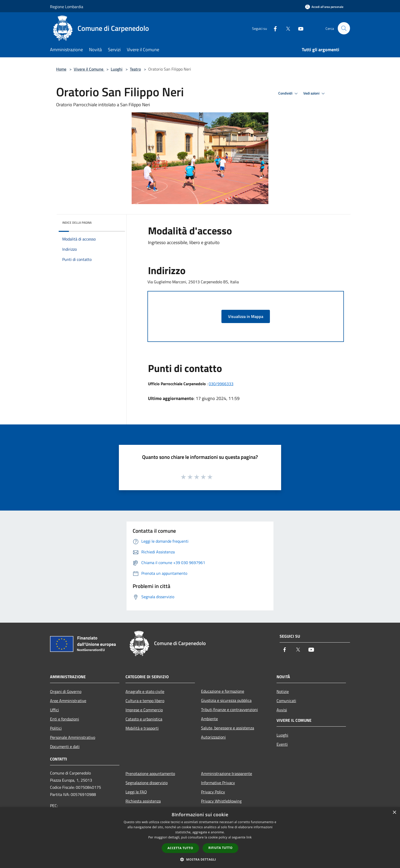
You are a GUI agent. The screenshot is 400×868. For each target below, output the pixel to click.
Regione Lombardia (67, 7)
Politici (56, 728)
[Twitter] (286, 28)
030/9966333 (221, 384)
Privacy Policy (213, 792)
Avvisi (282, 710)
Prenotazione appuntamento (150, 773)
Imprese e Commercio (144, 710)
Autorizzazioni (213, 737)
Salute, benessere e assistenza (228, 728)
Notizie (283, 691)
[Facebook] (273, 28)
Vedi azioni (315, 94)
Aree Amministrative (68, 701)
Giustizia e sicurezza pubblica (226, 700)
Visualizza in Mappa (246, 316)
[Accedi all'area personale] (324, 7)
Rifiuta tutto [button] (221, 848)
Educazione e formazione (223, 691)
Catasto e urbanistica (144, 719)
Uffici (54, 710)
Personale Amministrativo (73, 737)
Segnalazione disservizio (147, 783)
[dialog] (200, 838)
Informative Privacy (218, 783)
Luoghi (117, 69)
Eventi (282, 744)
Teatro (135, 69)
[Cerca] (344, 28)
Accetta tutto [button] (180, 848)
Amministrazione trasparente (227, 773)
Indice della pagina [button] (77, 223)
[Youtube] (298, 28)
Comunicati (286, 701)
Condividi (289, 94)
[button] (200, 859)
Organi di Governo (66, 691)
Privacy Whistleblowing (221, 801)
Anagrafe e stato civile (145, 691)
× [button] (394, 813)
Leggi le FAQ (136, 792)
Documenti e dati (65, 746)
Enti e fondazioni (65, 719)
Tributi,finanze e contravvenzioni (229, 710)
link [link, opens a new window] (249, 837)
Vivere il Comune (89, 69)
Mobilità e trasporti (142, 728)
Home (61, 69)
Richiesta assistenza (143, 801)
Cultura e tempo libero (145, 701)
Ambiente (209, 719)
